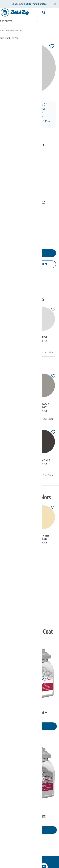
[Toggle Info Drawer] (33, 174)
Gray (7, 186)
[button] (53, 13)
